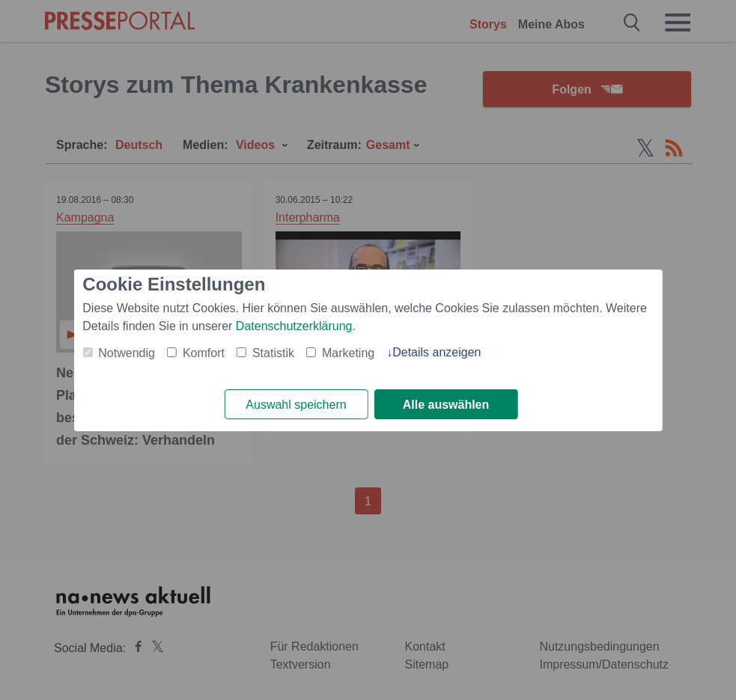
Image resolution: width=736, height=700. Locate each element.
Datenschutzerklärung (294, 326)
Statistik (273, 353)
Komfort (204, 353)
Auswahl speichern (296, 405)
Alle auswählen (446, 405)
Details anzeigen (437, 352)
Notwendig (127, 353)
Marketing (348, 353)
